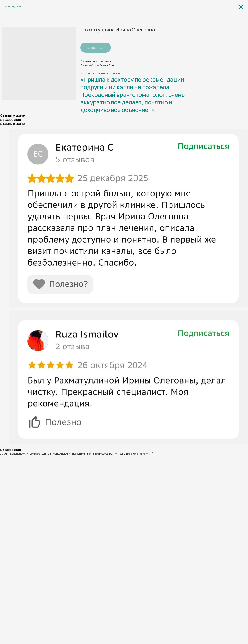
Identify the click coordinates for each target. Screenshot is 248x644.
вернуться (14, 6)
